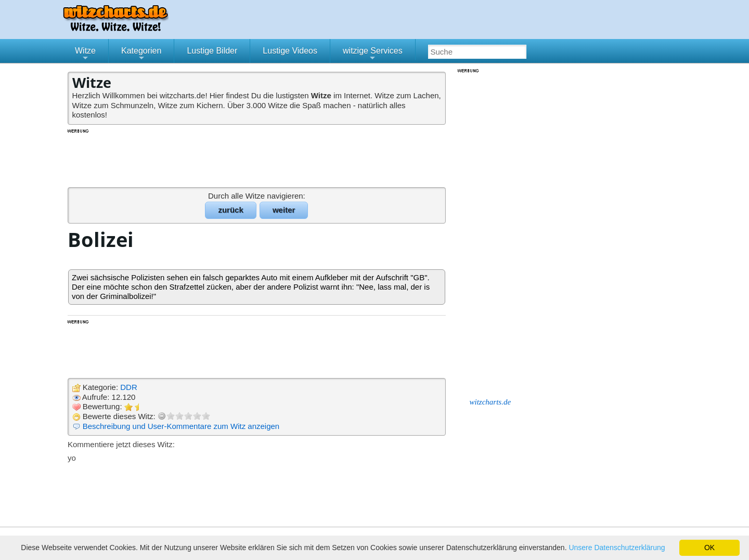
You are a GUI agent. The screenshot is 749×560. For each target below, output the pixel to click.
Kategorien (141, 55)
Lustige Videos (290, 51)
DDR (129, 387)
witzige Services (373, 55)
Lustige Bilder (212, 51)
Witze (85, 55)
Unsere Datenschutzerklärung (617, 548)
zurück (230, 210)
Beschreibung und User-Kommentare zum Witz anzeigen (181, 426)
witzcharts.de (490, 402)
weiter (284, 210)
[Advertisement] (257, 158)
